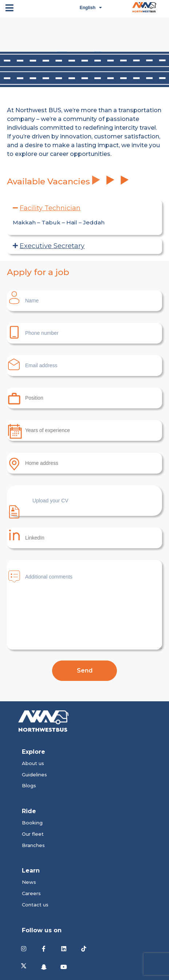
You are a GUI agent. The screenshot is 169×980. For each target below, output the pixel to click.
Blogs (29, 785)
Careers (31, 893)
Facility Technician (50, 208)
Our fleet (33, 834)
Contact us (35, 905)
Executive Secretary (52, 246)
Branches (33, 845)
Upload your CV (38, 507)
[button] (84, 208)
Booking (32, 823)
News (29, 882)
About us (33, 763)
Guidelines (34, 775)
